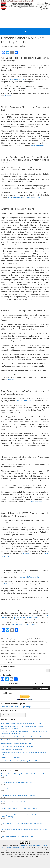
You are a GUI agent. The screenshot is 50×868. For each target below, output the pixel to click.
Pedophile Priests (31, 645)
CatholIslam (8, 662)
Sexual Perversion (32, 656)
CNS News (26, 554)
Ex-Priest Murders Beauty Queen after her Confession (18, 795)
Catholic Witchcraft (8, 642)
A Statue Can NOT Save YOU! (11, 758)
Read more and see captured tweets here (24, 197)
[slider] (22, 688)
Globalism (5, 645)
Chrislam (7, 651)
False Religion (28, 651)
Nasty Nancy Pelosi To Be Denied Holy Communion (17, 746)
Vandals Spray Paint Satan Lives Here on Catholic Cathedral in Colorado (24, 830)
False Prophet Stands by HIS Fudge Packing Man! (17, 836)
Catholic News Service (25, 401)
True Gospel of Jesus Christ (29, 577)
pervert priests (6, 656)
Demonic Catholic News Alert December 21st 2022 (17, 740)
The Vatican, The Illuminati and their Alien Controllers (18, 802)
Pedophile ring (42, 653)
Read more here (38, 146)
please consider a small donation (27, 618)
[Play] (3, 688)
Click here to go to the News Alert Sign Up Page (16, 707)
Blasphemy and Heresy (19, 639)
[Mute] (41, 688)
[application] (25, 688)
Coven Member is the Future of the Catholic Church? (18, 782)
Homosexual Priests (17, 645)
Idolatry (19, 653)
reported (29, 89)
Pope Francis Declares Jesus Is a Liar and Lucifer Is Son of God (21, 723)
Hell (6, 584)
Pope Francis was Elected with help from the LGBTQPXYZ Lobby (22, 823)
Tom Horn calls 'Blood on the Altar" (25, 624)
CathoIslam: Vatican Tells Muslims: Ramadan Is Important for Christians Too (25, 737)
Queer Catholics (18, 656)
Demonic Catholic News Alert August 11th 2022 (16, 743)
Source (8, 96)
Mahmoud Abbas (17, 79)
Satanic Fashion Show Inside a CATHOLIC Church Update (19, 808)
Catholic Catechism (36, 639)
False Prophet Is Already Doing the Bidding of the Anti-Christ (20, 761)
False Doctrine (21, 642)
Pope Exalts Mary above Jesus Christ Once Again (22, 659)
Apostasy (7, 639)
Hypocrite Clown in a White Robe (11, 749)
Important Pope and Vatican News (12, 789)
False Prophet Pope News (37, 642)
